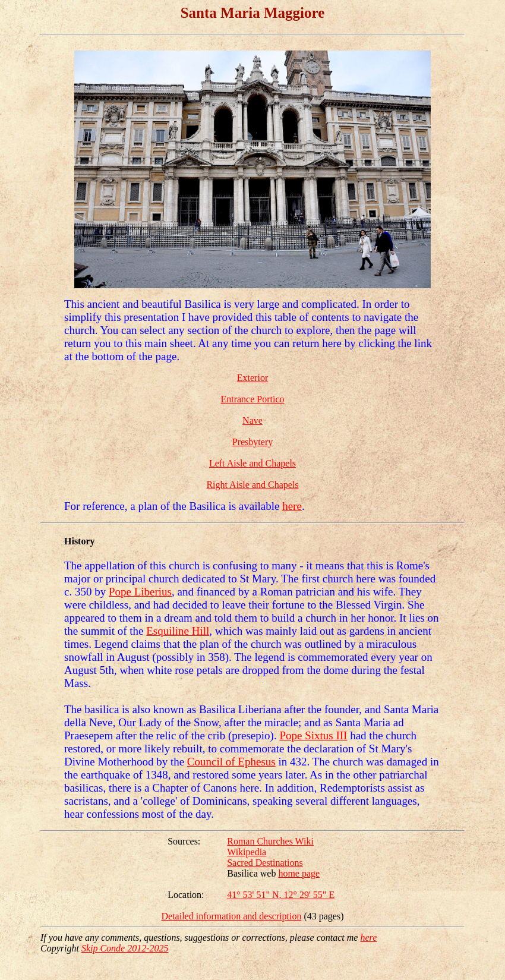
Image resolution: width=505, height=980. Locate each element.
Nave (252, 420)
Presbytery (252, 442)
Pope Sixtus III (313, 735)
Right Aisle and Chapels (252, 485)
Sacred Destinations (265, 863)
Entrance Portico (252, 399)
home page (299, 873)
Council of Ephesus (231, 762)
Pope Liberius (140, 592)
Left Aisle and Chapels (252, 463)
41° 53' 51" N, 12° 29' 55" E (281, 895)
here (292, 506)
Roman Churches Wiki (270, 841)
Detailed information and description (231, 916)
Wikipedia (247, 852)
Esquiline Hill (178, 631)
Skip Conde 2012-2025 (125, 948)
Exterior (252, 378)
